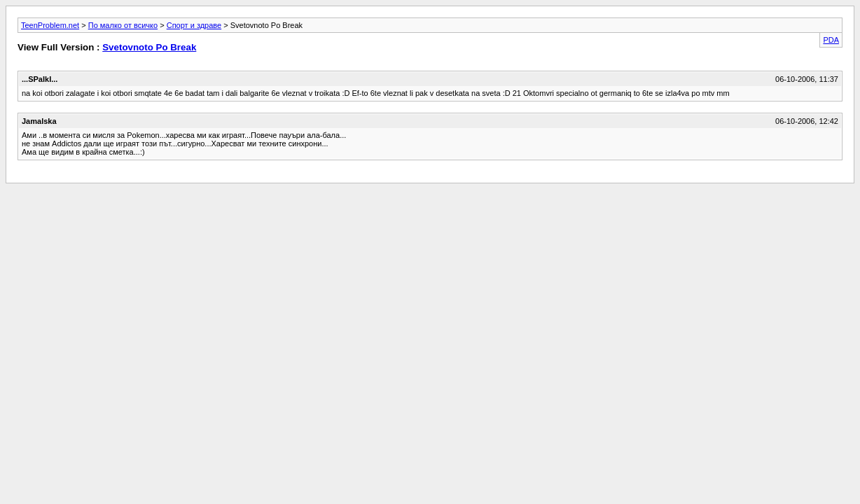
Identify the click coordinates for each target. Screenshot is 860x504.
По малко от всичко (123, 25)
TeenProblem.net (50, 25)
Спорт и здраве (194, 25)
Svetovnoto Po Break (149, 47)
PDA (831, 40)
